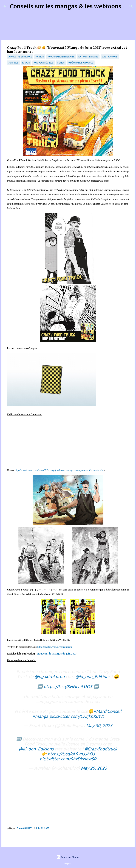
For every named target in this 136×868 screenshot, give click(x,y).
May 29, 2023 (94, 768)
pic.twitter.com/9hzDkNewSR (68, 759)
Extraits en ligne (88, 57)
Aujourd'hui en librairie (61, 57)
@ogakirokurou (50, 677)
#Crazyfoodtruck (101, 749)
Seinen (61, 63)
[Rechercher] (126, 6)
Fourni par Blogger (68, 857)
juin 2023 (13, 63)
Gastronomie (110, 57)
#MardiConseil (107, 711)
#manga (40, 716)
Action (40, 57)
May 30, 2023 (99, 726)
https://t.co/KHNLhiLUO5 (68, 687)
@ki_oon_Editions (93, 677)
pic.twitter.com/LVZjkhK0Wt (77, 716)
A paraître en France (20, 57)
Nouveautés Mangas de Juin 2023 (57, 654)
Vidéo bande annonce (81, 63)
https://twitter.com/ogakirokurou (54, 647)
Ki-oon (26, 63)
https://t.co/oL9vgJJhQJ (71, 754)
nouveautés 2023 (44, 63)
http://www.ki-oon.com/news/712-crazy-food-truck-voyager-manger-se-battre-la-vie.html (59, 470)
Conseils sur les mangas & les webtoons (66, 6)
